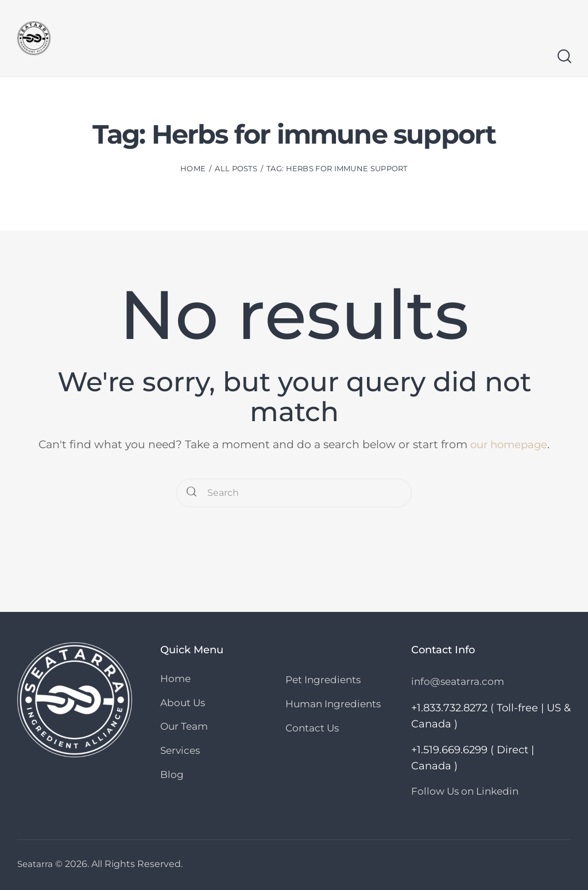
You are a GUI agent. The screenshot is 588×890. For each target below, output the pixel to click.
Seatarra (36, 864)
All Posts (236, 168)
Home (193, 168)
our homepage (509, 444)
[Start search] (564, 57)
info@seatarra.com (458, 681)
